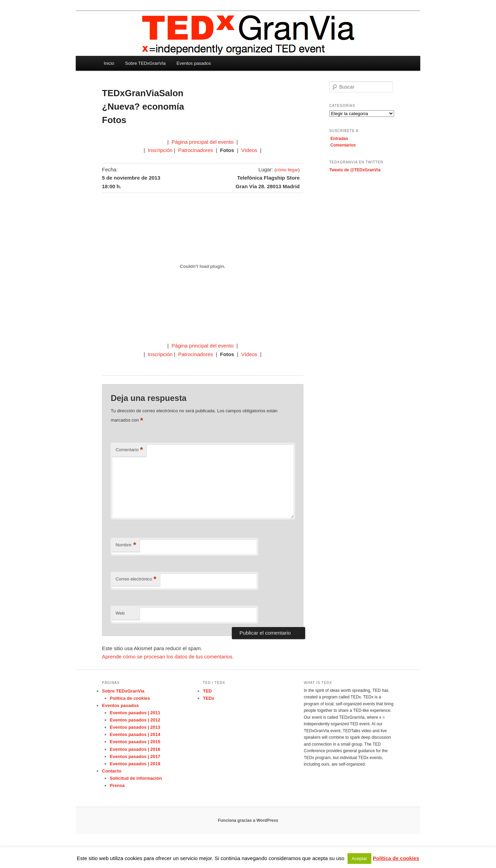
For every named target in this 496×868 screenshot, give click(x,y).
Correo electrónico (136, 579)
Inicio (109, 63)
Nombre (126, 545)
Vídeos (249, 150)
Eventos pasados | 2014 (135, 734)
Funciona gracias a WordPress (248, 820)
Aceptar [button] (359, 859)
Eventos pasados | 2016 (135, 749)
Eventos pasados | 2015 (135, 742)
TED (207, 691)
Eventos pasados (194, 63)
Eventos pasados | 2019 (135, 764)
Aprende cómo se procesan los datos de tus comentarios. (168, 657)
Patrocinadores (195, 150)
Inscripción (160, 150)
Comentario (129, 450)
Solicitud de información (136, 778)
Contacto (112, 771)
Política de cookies (130, 698)
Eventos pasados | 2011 (135, 713)
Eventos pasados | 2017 (135, 756)
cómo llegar (287, 170)
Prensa (117, 785)
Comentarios (343, 145)
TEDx (209, 698)
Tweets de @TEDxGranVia (355, 170)
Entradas (339, 139)
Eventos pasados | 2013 (135, 727)
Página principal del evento (203, 142)
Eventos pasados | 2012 (135, 720)
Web (120, 613)
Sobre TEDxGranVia (145, 63)
